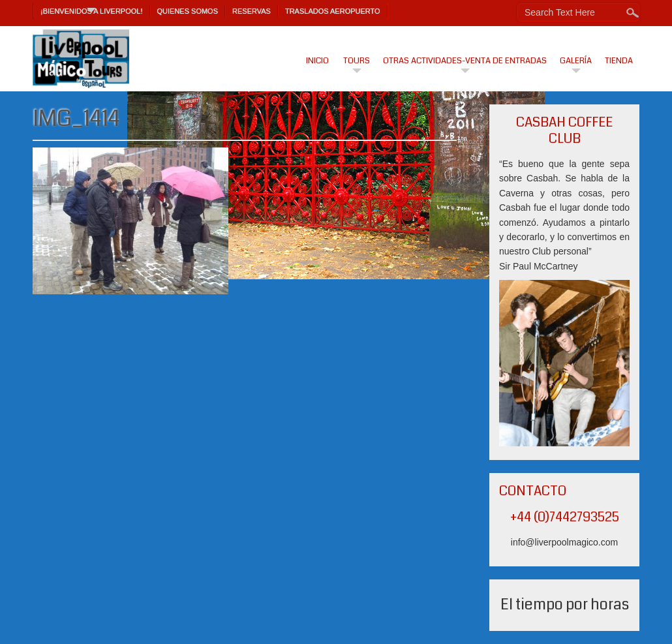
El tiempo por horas (565, 605)
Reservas (252, 11)
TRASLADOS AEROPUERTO (333, 11)
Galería (576, 61)
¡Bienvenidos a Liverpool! (92, 11)
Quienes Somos (188, 11)
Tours (357, 61)
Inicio (317, 61)
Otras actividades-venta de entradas (465, 61)
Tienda (619, 61)
